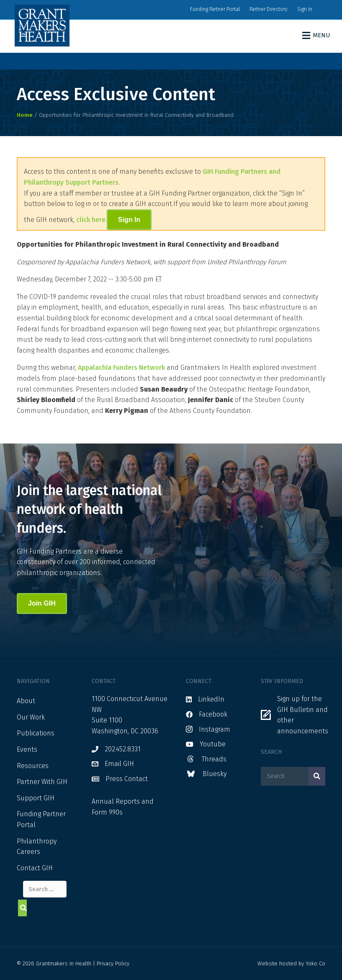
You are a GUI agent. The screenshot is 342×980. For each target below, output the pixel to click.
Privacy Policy (113, 963)
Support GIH (36, 798)
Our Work (31, 717)
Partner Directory (269, 9)
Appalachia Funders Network (121, 367)
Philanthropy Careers (37, 847)
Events (27, 749)
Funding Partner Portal (215, 9)
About (26, 701)
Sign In (305, 9)
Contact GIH (35, 868)
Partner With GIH (42, 782)
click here (91, 220)
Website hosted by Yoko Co (291, 963)
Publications (36, 733)
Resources (33, 766)
